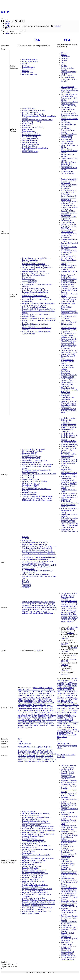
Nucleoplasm (66, 57)
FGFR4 (71, 697)
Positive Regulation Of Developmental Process (69, 891)
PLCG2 (21, 714)
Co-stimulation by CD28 (30, 479)
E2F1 (64, 693)
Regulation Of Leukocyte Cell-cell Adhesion (37, 889)
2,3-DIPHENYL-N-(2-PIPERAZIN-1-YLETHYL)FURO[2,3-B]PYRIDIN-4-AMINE (38, 560)
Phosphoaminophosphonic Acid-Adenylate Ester (38, 552)
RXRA (71, 725)
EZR (39, 701)
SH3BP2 (34, 720)
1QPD (51, 752)
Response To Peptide (68, 956)
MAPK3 (32, 709)
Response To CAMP (68, 354)
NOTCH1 (45, 710)
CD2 (28, 692)
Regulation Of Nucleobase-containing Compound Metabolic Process (69, 911)
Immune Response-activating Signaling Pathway (38, 834)
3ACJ (29, 758)
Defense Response (67, 220)
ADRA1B (60, 680)
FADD (75, 695)
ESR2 (35, 701)
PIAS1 (66, 718)
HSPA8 (68, 703)
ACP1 (35, 688)
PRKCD (44, 714)
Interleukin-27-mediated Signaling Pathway (69, 376)
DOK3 (39, 699)
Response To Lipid (67, 952)
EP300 (70, 695)
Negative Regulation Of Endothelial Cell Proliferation (69, 187)
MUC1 (20, 710)
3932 (20, 739)
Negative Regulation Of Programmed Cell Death (38, 904)
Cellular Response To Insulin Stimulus (68, 257)
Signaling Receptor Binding (32, 122)
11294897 (57, 26)
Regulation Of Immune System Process (35, 821)
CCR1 (64, 686)
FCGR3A (27, 703)
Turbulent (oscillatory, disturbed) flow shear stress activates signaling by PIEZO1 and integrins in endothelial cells (69, 524)
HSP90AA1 (22, 705)
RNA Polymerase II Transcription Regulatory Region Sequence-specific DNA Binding (70, 90)
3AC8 (24, 758)
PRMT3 (71, 722)
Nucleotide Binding (29, 108)
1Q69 (42, 752)
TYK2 (65, 735)
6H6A (44, 761)
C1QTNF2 (50, 690)
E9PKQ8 (37, 747)
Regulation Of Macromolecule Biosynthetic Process (68, 861)
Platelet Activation (28, 279)
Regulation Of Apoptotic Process (33, 906)
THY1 (40, 724)
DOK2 (34, 699)
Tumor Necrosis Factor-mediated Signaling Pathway (69, 262)
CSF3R (52, 695)
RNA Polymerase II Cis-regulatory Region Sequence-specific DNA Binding (69, 97)
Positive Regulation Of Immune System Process (38, 828)
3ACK (33, 758)
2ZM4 (29, 756)
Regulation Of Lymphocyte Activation (35, 324)
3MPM (20, 761)
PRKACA (31, 714)
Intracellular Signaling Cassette (33, 876)
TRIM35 (51, 724)
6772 (59, 739)
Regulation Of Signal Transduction (34, 860)
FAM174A (45, 701)
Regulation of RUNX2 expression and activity (69, 442)
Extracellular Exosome (30, 75)
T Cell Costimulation (29, 283)
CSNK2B (25, 697)
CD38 (41, 692)
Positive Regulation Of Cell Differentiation (69, 958)
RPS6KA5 (65, 725)
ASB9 (29, 690)
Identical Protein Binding (31, 144)
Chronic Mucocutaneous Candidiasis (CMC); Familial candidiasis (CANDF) (69, 596)
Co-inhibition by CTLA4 (31, 485)
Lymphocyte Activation (30, 844)
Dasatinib (25, 537)
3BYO (30, 760)
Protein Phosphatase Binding (32, 135)
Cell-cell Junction (28, 69)
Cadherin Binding (67, 166)
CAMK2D (61, 684)
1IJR (47, 750)
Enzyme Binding (67, 139)
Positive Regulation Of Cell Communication (37, 908)
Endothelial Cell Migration (67, 308)
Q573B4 (48, 747)
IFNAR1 (29, 705)
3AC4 (51, 756)
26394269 (73, 659)
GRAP (52, 703)
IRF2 (63, 707)
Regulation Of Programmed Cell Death (35, 893)
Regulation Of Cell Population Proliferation (69, 287)
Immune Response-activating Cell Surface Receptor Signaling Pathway (36, 259)
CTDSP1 (31, 697)
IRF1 (59, 707)
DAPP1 (50, 697)
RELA (59, 725)
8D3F (63, 757)
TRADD (60, 735)
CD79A (33, 693)
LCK (37, 40)
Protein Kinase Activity (30, 112)
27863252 (74, 655)
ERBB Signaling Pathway (31, 913)
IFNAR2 (74, 703)
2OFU (45, 754)
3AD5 (42, 758)
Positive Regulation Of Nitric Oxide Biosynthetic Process (70, 313)
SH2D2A (28, 720)
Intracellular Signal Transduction (33, 288)
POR (72, 720)
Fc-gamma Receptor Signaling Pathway (35, 292)
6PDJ (48, 761)
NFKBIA (32, 710)
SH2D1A (21, 720)
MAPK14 (74, 710)
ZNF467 (64, 737)
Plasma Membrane (28, 67)
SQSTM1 (50, 722)
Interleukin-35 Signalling (70, 444)
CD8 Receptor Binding (30, 142)
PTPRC (48, 716)
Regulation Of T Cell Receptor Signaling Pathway (39, 309)
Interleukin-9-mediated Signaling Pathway (69, 284)
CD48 (20, 693)
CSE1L (72, 688)
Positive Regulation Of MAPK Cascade (35, 298)
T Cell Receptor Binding (30, 139)
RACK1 (76, 724)
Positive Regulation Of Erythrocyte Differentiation (69, 318)
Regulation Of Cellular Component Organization (38, 900)
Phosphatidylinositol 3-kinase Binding (35, 148)
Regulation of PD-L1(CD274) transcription (69, 530)
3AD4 (38, 758)
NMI (66, 714)
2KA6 (68, 755)
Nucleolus (65, 59)
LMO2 (63, 710)
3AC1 (38, 756)
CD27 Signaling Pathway (31, 326)
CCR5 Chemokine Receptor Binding (67, 142)
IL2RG (77, 705)
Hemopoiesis (27, 277)
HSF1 (70, 701)
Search (7, 23)
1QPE (20, 754)
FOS (58, 699)
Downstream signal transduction (68, 430)
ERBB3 (21, 701)
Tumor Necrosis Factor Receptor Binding (69, 135)
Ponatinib (25, 580)
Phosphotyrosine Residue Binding (34, 110)
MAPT (38, 709)
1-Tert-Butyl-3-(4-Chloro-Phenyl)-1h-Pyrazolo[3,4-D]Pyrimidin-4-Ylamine (35, 543)
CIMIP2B (39, 695)
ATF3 (75, 680)
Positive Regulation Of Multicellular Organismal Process (70, 882)
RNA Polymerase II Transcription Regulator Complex (69, 79)
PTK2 (20, 716)
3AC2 (42, 756)
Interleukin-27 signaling (69, 460)
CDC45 (26, 695)
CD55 (28, 693)
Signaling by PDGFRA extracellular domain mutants (69, 486)
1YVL (63, 755)
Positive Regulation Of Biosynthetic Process (69, 894)
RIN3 (39, 718)
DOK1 (29, 699)
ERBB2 (49, 699)
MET (48, 709)
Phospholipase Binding (30, 146)
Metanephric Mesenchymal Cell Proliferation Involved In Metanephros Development (69, 390)
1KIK (51, 750)
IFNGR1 (60, 705)
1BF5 (59, 755)
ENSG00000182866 (25, 744)
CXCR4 (66, 690)
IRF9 (66, 707)
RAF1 (29, 718)
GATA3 (47, 703)
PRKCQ (50, 714)
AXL (33, 690)
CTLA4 (37, 697)
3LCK (54, 760)
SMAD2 (21, 722)
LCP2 (46, 707)
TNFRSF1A (61, 733)
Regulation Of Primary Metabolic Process (69, 832)
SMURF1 (33, 722)
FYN (32, 703)
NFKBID (39, 710)
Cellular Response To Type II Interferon (68, 383)
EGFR (44, 699)
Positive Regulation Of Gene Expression (36, 273)
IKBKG (35, 705)
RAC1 (70, 724)
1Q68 (38, 752)
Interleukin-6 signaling (69, 418)
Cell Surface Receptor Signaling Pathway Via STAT (69, 411)
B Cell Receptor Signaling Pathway (34, 307)
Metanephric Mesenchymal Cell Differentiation (67, 397)
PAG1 (20, 712)
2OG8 (54, 754)
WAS (20, 727)
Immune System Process (30, 815)
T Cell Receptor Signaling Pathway (34, 305)
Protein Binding (27, 123)
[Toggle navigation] (2, 19)
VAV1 (53, 725)
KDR (62, 709)
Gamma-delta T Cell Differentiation (34, 296)
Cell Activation (27, 853)
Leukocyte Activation (29, 847)
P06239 (43, 747)
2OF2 (36, 754)
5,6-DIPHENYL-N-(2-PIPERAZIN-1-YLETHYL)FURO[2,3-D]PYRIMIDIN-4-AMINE (39, 564)
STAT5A (31, 724)
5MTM (34, 761)
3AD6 (47, 758)
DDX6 (64, 692)
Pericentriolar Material (30, 59)
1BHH (25, 750)
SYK (36, 724)
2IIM (32, 754)
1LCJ (20, 752)
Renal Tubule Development (66, 372)
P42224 (60, 748)
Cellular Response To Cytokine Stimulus (68, 380)
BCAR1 (38, 690)
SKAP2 (54, 720)
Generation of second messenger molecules (37, 470)
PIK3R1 (48, 712)
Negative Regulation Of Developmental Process (69, 351)
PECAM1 (30, 712)
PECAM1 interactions (30, 472)
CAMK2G (68, 684)
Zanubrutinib (27, 586)
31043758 (74, 627)
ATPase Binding (28, 150)
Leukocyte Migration (29, 316)
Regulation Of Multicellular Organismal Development (70, 939)
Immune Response (28, 864)
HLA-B (65, 701)
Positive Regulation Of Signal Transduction (37, 911)
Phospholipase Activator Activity (33, 127)
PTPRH (21, 718)
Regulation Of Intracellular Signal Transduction (38, 859)
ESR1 (31, 701)
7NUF (59, 757)
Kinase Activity (27, 129)
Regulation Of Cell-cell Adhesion (33, 872)
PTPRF (53, 716)
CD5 (24, 693)
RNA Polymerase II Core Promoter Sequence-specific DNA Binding (70, 104)
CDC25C (49, 693)
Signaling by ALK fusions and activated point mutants (70, 510)
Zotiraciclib (26, 588)
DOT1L (69, 692)
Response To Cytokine (69, 266)
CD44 (54, 692)
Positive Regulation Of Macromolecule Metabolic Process (70, 875)
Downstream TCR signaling (32, 462)
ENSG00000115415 (64, 744)
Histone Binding (67, 149)
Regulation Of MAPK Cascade (33, 887)
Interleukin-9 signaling (69, 446)
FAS (50, 701)
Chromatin (65, 53)
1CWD (30, 750)
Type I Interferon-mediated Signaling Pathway (68, 367)
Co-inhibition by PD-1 (30, 487)
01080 (20, 741)
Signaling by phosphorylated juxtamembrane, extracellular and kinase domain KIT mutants (37, 497)
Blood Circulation (67, 232)
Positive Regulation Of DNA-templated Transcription (69, 324)
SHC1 (39, 720)
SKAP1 (48, 720)
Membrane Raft (27, 73)
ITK (45, 705)
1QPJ (24, 754)
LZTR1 (68, 710)
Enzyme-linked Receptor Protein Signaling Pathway (69, 837)
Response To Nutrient (68, 230)
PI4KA (36, 712)
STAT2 (69, 729)
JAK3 (48, 705)
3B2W (51, 758)
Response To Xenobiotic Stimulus (34, 271)
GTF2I (75, 699)
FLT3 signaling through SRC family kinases (37, 500)
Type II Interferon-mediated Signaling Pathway (68, 362)
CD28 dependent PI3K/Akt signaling (35, 481)
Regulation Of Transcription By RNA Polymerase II (69, 217)
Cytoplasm (26, 63)
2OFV (49, 754)
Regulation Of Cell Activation (32, 877)
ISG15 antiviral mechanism (66, 421)
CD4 (50, 692)
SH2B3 (49, 718)
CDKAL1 (32, 695)
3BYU (39, 760)
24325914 (74, 648)
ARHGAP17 (22, 690)
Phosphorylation (67, 925)
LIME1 (51, 707)
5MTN (39, 761)
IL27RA (66, 705)
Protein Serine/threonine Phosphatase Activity (38, 120)
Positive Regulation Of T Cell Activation (36, 315)
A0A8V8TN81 (72, 746)
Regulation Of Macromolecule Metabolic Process (70, 799)
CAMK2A (70, 682)
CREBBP (66, 688)
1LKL (33, 752)
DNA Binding (66, 123)
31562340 (70, 629)
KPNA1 (70, 709)
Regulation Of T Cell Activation (33, 881)
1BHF (20, 750)
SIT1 (43, 720)
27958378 (64, 638)
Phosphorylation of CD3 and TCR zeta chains (37, 464)
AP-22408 (26, 539)
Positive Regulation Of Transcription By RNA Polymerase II (69, 330)
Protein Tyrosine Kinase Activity (33, 114)
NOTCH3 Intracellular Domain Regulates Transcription (69, 450)
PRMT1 (66, 722)
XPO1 (59, 737)
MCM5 (70, 712)
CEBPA (60, 688)
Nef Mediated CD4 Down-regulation (34, 461)
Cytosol (25, 65)
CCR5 (24, 692)
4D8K (29, 761)
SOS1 (44, 722)
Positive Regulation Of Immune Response (36, 845)
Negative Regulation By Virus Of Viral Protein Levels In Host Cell (69, 341)
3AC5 (20, 758)
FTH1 (62, 699)
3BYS (35, 760)
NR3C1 (52, 710)
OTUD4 (66, 716)
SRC (65, 729)
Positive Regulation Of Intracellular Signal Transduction (69, 856)
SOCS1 (40, 722)
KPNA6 (76, 709)
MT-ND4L (61, 714)
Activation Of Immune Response (33, 836)
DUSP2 (75, 692)
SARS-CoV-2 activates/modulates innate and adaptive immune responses (70, 504)
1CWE (35, 750)
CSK (20, 697)
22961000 (64, 665)
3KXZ (49, 760)
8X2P (52, 761)
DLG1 (25, 699)
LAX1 (42, 707)
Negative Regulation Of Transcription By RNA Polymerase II (69, 181)
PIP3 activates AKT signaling (32, 451)
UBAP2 (30, 725)
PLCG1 (53, 712)
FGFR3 (65, 697)
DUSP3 (60, 693)
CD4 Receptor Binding (30, 140)
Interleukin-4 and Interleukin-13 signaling (69, 434)
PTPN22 (37, 716)
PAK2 (24, 712)
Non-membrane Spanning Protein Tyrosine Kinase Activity (70, 918)
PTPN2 (65, 724)
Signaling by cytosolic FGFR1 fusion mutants (69, 427)
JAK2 (75, 707)
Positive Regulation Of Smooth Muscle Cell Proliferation (69, 347)
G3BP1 (37, 703)
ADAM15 (41, 688)
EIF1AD (74, 693)
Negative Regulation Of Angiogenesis (69, 248)
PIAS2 (71, 718)
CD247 (32, 692)
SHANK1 (60, 727)
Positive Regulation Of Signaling (33, 909)
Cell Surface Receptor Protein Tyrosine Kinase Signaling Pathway (69, 828)
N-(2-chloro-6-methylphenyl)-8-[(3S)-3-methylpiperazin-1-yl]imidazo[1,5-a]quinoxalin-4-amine (39, 576)
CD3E (46, 692)
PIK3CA (42, 712)
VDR (75, 735)
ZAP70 (29, 727)
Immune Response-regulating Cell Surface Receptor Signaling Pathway (36, 818)
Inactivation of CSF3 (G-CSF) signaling (69, 498)
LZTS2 (20, 709)
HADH (59, 701)
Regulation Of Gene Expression (68, 866)
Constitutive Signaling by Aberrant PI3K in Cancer (39, 474)
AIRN (66, 680)
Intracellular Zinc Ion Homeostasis (34, 264)
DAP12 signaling (28, 476)
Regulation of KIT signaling (32, 457)
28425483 (64, 661)
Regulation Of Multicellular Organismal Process (38, 902)
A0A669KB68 (62, 746)
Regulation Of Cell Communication (34, 870)
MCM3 (64, 712)
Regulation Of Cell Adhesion (32, 862)
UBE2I (70, 735)
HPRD (7, 33)
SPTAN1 (67, 727)
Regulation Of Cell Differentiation (67, 934)
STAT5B (66, 731)
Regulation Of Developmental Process (69, 870)
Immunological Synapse (30, 61)
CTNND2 (44, 697)
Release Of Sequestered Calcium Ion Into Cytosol (39, 318)
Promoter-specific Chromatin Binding (68, 172)
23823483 (64, 652)
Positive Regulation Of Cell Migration (69, 947)
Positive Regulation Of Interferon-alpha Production (69, 252)
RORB (44, 718)
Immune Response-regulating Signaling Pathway (38, 830)
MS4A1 (53, 709)
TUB (25, 725)
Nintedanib (26, 582)
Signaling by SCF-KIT (30, 453)
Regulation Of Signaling (30, 868)
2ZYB (33, 756)
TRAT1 (45, 724)
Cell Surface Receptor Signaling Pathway (36, 266)
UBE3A (36, 725)
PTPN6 (43, 716)
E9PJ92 (31, 747)
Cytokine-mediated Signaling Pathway (35, 885)
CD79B (38, 693)
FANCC (60, 697)
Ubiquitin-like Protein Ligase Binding (68, 163)
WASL (24, 727)
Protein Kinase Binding (30, 133)
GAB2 (42, 703)
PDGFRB (60, 718)
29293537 (64, 644)
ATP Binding (27, 125)
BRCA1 (44, 690)
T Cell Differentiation (29, 281)
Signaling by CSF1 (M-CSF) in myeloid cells (69, 494)
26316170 (64, 670)
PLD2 (26, 714)
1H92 (44, 750)
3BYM (25, 760)
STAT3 (25, 724)
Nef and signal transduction (31, 459)
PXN (25, 718)
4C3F (25, 761)
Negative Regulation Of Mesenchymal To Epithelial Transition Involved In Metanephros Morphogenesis (70, 205)
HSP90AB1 (61, 703)
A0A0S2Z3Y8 (23, 747)
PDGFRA (72, 716)
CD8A (43, 693)
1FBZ (39, 750)
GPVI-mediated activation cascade (34, 449)
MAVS (59, 712)
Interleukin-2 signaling (30, 494)
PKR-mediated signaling (69, 518)
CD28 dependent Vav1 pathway (33, 483)
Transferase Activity (29, 131)
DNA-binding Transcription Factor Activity (68, 130)
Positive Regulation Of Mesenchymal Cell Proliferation (69, 192)
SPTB (72, 727)
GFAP (71, 699)
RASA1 (35, 718)
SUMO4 (72, 731)
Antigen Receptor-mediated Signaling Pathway (38, 827)
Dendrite (64, 66)
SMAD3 (27, 722)
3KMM (44, 760)
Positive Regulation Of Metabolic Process (69, 842)
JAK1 (70, 707)
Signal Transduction (68, 222)
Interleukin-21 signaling (69, 461)
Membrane (26, 71)
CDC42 (21, 695)
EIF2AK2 (60, 695)
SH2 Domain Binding (29, 137)
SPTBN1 (60, 729)
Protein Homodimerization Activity (67, 155)
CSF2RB (46, 695)
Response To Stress (68, 878)
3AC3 (47, 756)
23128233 (71, 633)
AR (51, 688)
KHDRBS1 (22, 707)
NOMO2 (60, 716)
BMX (59, 682)
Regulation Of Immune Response (33, 832)
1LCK (24, 752)
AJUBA (47, 688)
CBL (20, 692)
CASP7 (59, 686)
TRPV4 (21, 725)
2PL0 (20, 756)
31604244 (39, 651)
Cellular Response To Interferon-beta (68, 276)
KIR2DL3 (29, 707)
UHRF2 (41, 725)
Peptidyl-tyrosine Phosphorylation (34, 275)
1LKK (29, 752)
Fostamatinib (27, 584)
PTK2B (25, 716)
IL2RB (41, 705)
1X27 (28, 754)
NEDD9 (26, 710)
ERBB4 (26, 701)
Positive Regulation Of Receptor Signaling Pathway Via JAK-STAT (69, 335)
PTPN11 (31, 716)
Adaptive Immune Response (32, 866)
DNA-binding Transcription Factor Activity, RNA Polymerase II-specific (69, 110)
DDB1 (59, 692)
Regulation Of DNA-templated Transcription (69, 212)
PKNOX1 (66, 720)
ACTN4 (75, 678)
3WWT (73, 755)
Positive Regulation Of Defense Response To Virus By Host (69, 198)
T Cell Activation (28, 294)
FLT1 (75, 697)
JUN (58, 709)
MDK (75, 712)
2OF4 (41, 754)
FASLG (21, 703)
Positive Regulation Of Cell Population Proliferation (69, 236)
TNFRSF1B (69, 733)
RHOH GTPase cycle (29, 493)
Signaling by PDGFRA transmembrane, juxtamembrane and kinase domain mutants (69, 479)
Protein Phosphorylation (30, 262)
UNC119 (47, 725)
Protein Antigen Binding (30, 152)
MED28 (43, 709)
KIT (35, 707)
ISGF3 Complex (67, 75)
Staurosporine (27, 541)
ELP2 (66, 695)
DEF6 (20, 699)
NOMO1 (71, 714)
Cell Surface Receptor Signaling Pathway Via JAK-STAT (69, 226)
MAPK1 (26, 709)
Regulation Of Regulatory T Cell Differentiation (38, 303)
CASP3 (74, 684)
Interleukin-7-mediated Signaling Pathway (69, 280)
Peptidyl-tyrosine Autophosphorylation (35, 290)
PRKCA (38, 714)
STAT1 (68, 40)
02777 (59, 741)
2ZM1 (24, 756)
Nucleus (64, 55)
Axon (63, 64)
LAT (38, 707)
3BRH (20, 760)
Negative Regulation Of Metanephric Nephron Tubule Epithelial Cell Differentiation (69, 404)
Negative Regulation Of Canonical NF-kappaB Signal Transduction (69, 300)
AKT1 (70, 680)
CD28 (37, 692)
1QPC (46, 752)
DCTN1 (72, 690)
